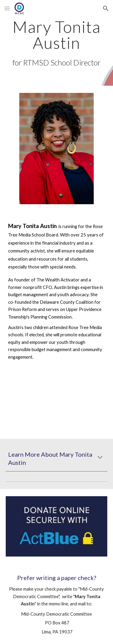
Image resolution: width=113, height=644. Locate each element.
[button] (7, 8)
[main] (57, 43)
